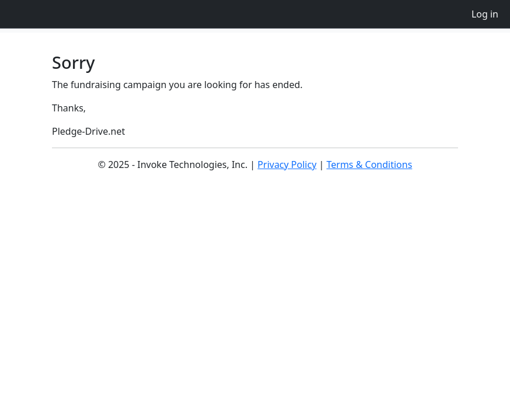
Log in (485, 14)
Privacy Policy (287, 164)
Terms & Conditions (369, 164)
